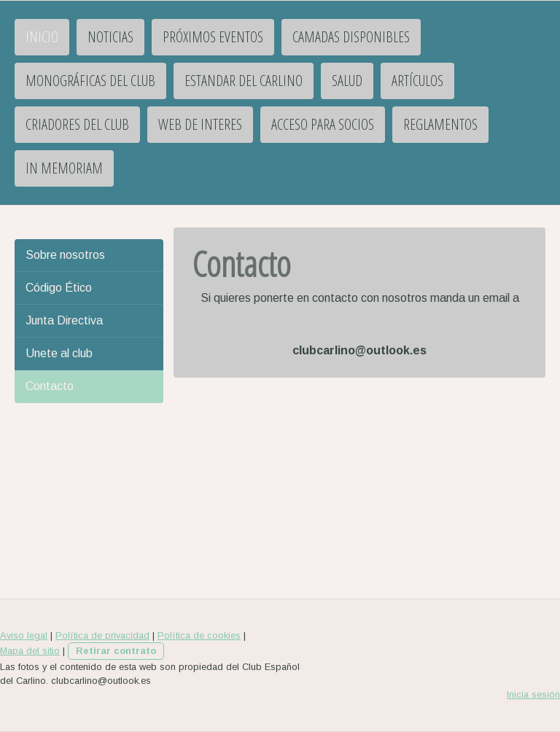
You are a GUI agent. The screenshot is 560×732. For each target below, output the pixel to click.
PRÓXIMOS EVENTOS (213, 37)
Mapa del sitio (30, 651)
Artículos (417, 81)
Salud (347, 81)
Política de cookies (199, 635)
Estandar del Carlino (244, 81)
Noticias (110, 37)
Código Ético (59, 288)
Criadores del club (77, 124)
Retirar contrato (116, 651)
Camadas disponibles (351, 37)
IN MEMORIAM (64, 168)
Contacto (50, 386)
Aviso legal (24, 635)
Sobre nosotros (65, 255)
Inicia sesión (533, 694)
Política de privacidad (102, 635)
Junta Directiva (64, 320)
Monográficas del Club (90, 81)
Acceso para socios (323, 124)
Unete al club (59, 353)
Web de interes (200, 124)
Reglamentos (440, 124)
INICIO (42, 37)
